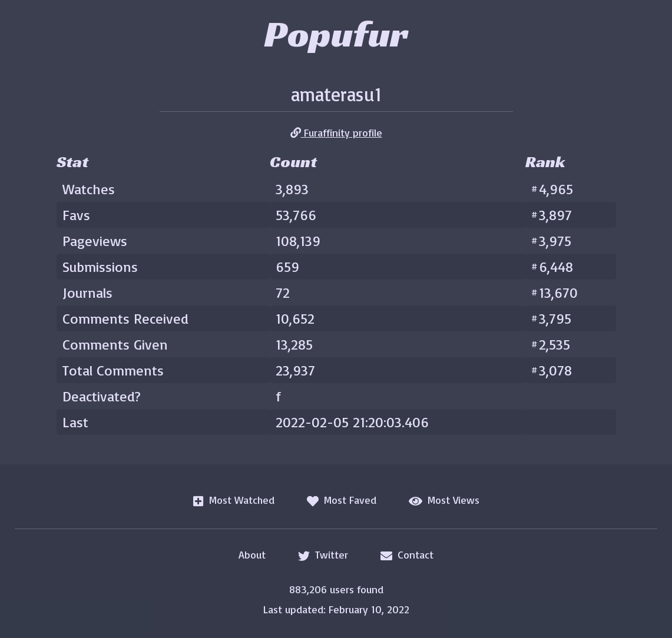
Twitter (323, 555)
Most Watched (234, 500)
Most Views (444, 500)
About (252, 554)
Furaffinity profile (336, 132)
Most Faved (342, 500)
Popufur (336, 34)
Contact (407, 555)
